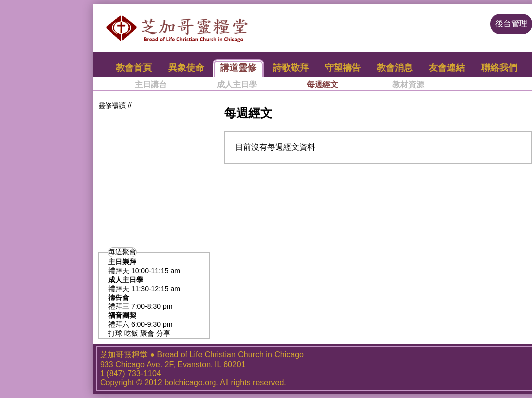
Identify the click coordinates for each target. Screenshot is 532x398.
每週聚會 (122, 252)
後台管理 (511, 24)
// (130, 105)
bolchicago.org (190, 382)
